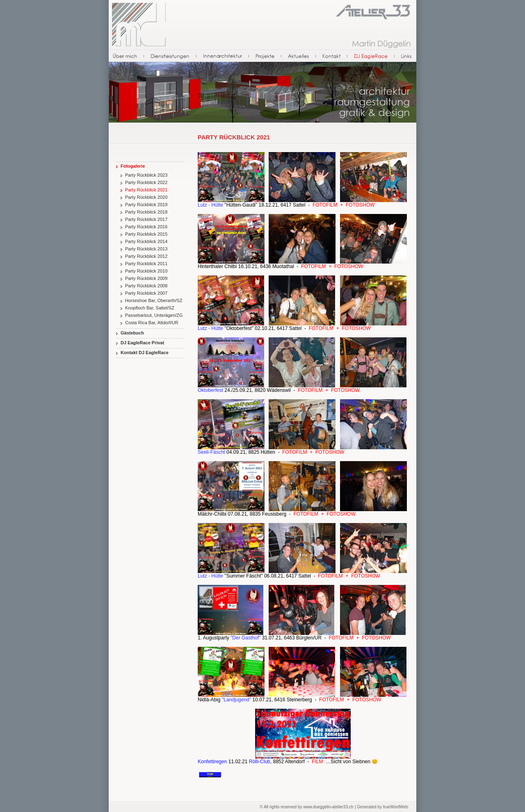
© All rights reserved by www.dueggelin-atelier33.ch (307, 807)
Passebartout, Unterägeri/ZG (154, 315)
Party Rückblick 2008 (146, 286)
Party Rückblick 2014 (146, 241)
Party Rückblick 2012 (146, 256)
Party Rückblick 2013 (146, 249)
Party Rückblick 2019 (146, 205)
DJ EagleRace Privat (142, 343)
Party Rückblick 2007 (146, 293)
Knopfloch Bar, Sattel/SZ (150, 308)
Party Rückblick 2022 (146, 182)
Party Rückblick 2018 (146, 212)
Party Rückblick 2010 (146, 271)
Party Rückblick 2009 (146, 278)
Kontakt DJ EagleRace (145, 353)
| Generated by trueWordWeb (381, 807)
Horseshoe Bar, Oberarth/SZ (154, 300)
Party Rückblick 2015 (146, 234)
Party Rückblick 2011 (146, 264)
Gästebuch (132, 333)
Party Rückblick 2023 (146, 175)
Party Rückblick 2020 (146, 197)
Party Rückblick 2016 (146, 227)
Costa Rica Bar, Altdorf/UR (152, 323)
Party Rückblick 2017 (146, 219)
